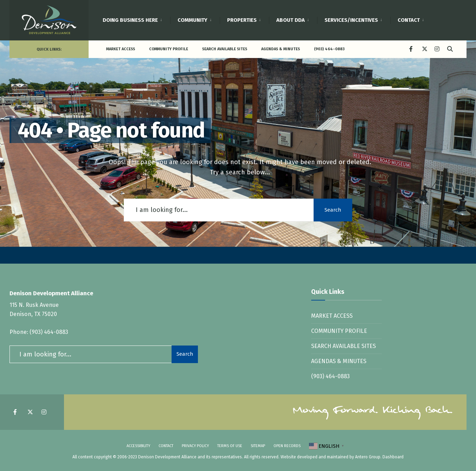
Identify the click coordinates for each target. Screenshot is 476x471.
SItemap (258, 446)
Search (333, 210)
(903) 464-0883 (329, 49)
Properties (242, 20)
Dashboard (393, 457)
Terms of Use (230, 446)
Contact (409, 20)
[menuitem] (136, 19)
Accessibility (138, 446)
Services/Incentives (351, 20)
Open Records (287, 446)
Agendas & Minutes (281, 49)
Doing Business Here (130, 20)
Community (192, 20)
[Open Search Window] (450, 49)
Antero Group (368, 457)
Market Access (121, 49)
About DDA (291, 20)
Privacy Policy (195, 446)
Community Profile (169, 49)
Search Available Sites (225, 49)
